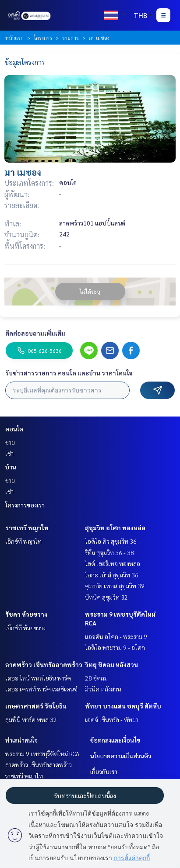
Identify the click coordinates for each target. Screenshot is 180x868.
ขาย (10, 442)
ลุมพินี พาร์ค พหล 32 (31, 719)
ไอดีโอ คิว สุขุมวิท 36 (111, 541)
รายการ (71, 38)
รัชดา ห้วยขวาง (26, 614)
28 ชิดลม (96, 678)
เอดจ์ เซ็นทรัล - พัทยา (112, 719)
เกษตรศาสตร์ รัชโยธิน (36, 706)
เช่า (9, 453)
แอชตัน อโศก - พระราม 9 (116, 636)
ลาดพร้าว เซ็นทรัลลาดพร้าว (44, 664)
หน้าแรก (14, 38)
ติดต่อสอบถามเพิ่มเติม (35, 333)
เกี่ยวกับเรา (104, 771)
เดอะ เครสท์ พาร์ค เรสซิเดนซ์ (41, 689)
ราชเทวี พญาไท (27, 528)
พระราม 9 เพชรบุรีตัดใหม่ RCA (42, 753)
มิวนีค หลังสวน (103, 689)
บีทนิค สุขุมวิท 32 (106, 597)
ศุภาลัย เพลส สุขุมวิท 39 (115, 586)
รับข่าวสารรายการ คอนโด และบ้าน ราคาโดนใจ (69, 373)
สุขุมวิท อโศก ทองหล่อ (115, 528)
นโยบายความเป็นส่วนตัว (121, 756)
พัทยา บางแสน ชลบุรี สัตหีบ (123, 706)
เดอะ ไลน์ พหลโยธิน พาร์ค (38, 678)
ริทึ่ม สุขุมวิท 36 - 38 (109, 552)
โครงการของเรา (25, 505)
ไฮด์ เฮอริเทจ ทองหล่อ (113, 563)
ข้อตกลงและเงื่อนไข (115, 740)
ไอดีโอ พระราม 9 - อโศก (115, 647)
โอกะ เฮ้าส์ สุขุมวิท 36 (112, 575)
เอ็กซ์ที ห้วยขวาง (25, 628)
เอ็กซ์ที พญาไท (23, 541)
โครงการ (43, 38)
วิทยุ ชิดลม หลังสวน (111, 664)
